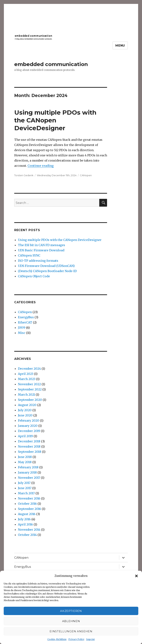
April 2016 (25, 524)
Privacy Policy (76, 639)
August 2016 (27, 514)
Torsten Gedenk (24, 175)
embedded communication (51, 64)
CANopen (86, 175)
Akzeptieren (71, 611)
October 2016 (27, 504)
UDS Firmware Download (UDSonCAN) (46, 266)
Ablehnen (71, 621)
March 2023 (27, 379)
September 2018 (30, 452)
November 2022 (29, 384)
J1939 (22, 328)
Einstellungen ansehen (71, 631)
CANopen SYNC (29, 255)
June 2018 (25, 457)
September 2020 (30, 400)
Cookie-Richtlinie (57, 639)
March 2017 (26, 493)
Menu (120, 46)
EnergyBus (26, 317)
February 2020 (29, 420)
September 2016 (29, 509)
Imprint (90, 639)
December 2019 (29, 431)
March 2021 (26, 395)
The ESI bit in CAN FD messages (42, 245)
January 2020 (28, 426)
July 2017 (24, 483)
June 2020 (25, 415)
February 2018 (28, 467)
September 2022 (30, 389)
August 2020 (27, 405)
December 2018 (29, 441)
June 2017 (25, 488)
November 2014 (29, 530)
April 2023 (26, 374)
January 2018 (27, 472)
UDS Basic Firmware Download (41, 250)
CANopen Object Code (34, 276)
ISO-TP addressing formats (38, 261)
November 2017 (29, 478)
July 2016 (24, 519)
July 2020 (25, 410)
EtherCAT (25, 322)
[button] (136, 576)
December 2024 (29, 369)
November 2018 (29, 446)
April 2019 (25, 436)
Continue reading (41, 166)
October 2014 (27, 535)
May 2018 (25, 462)
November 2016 (29, 498)
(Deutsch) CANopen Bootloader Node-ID (47, 271)
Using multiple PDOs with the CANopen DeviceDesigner (55, 120)
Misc (22, 333)
